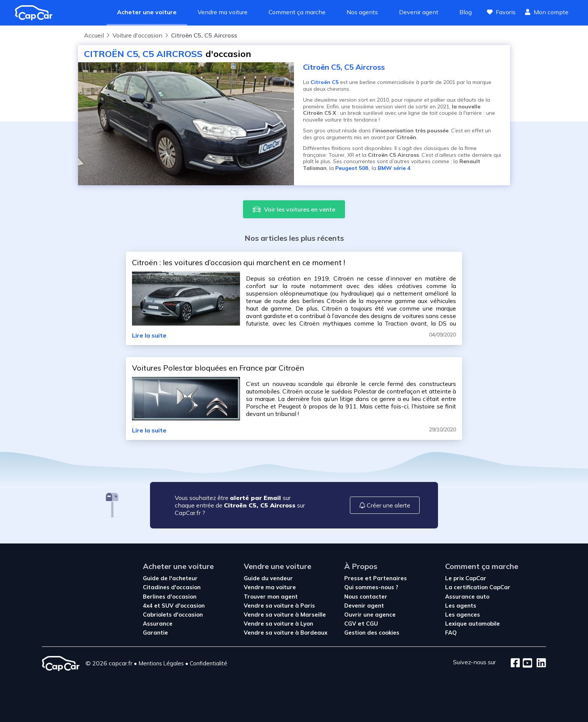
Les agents (461, 606)
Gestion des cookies (372, 633)
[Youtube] (526, 663)
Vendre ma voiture (223, 12)
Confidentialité (208, 663)
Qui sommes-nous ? (371, 587)
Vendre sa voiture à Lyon (278, 624)
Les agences (463, 615)
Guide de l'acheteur (170, 578)
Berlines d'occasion (170, 597)
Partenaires (390, 578)
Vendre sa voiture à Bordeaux (286, 633)
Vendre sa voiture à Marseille (285, 615)
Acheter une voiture (147, 12)
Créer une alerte (385, 505)
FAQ (451, 633)
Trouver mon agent (271, 597)
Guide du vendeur (268, 578)
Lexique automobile (472, 624)
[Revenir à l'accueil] (37, 13)
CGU (372, 624)
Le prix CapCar (466, 578)
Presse (355, 578)
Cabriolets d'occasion (173, 615)
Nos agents (362, 12)
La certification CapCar (478, 587)
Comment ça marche (297, 12)
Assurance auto (467, 597)
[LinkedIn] (539, 663)
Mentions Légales (161, 663)
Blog (466, 12)
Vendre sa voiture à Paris (279, 606)
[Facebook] (515, 663)
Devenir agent (419, 12)
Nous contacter (366, 597)
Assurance (158, 624)
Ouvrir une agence (370, 615)
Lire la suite (149, 335)
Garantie (155, 633)
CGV (351, 624)
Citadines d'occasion (172, 587)
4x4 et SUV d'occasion (174, 606)
